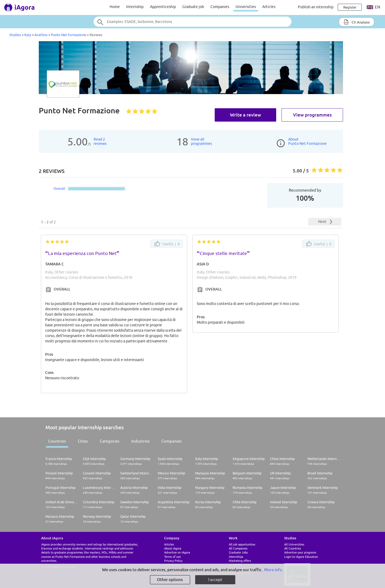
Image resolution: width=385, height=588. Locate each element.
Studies (15, 35)
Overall (59, 188)
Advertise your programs (300, 552)
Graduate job (193, 7)
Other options (170, 580)
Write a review (245, 115)
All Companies (238, 548)
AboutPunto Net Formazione (307, 141)
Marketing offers (240, 561)
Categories (110, 441)
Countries (57, 441)
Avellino (41, 35)
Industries (140, 441)
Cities (83, 441)
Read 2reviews (100, 141)
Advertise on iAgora (177, 552)
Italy (28, 35)
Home (115, 7)
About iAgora (173, 548)
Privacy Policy (173, 561)
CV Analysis (357, 22)
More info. (274, 570)
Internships (236, 557)
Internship (135, 7)
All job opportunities (242, 544)
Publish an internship (316, 7)
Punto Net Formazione (69, 35)
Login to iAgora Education (301, 557)
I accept (215, 580)
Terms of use (172, 557)
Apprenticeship (163, 7)
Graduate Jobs (238, 552)
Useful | (167, 244)
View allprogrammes (201, 141)
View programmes (312, 115)
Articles (269, 7)
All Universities (294, 544)
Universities (246, 7)
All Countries (293, 548)
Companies (220, 7)
